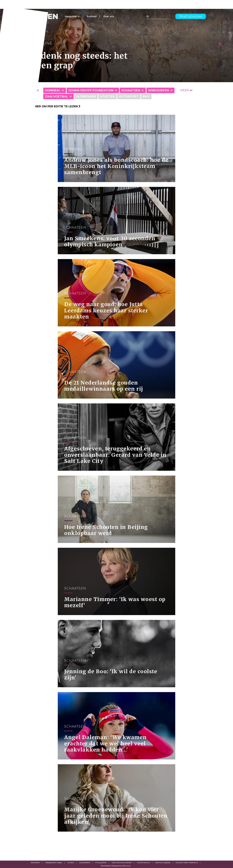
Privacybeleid (101, 863)
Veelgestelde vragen (54, 863)
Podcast (92, 16)
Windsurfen (158, 90)
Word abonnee (191, 16)
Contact (71, 863)
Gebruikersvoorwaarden (122, 863)
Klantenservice (143, 863)
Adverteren (35, 863)
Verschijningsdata (163, 863)
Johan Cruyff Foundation (91, 90)
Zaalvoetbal (56, 96)
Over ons (109, 16)
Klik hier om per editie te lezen (54, 106)
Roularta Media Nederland (187, 863)
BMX (146, 96)
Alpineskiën (86, 96)
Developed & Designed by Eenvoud (116, 866)
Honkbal (53, 90)
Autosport (129, 96)
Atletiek (107, 96)
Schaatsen (131, 90)
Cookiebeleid (85, 863)
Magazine (71, 16)
